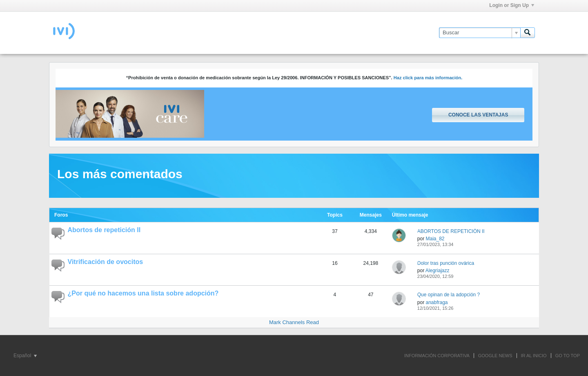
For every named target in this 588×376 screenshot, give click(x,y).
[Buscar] (480, 33)
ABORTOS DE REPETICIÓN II (451, 231)
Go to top (568, 356)
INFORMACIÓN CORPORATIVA (437, 356)
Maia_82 (435, 239)
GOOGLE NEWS (495, 356)
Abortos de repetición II (104, 230)
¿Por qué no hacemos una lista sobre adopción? (143, 293)
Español (25, 356)
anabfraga (437, 302)
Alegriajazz (438, 271)
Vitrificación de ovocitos (106, 262)
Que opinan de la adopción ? (449, 295)
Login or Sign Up (512, 5)
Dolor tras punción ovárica (446, 263)
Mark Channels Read (294, 322)
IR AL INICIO (534, 356)
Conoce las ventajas (478, 115)
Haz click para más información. (428, 78)
